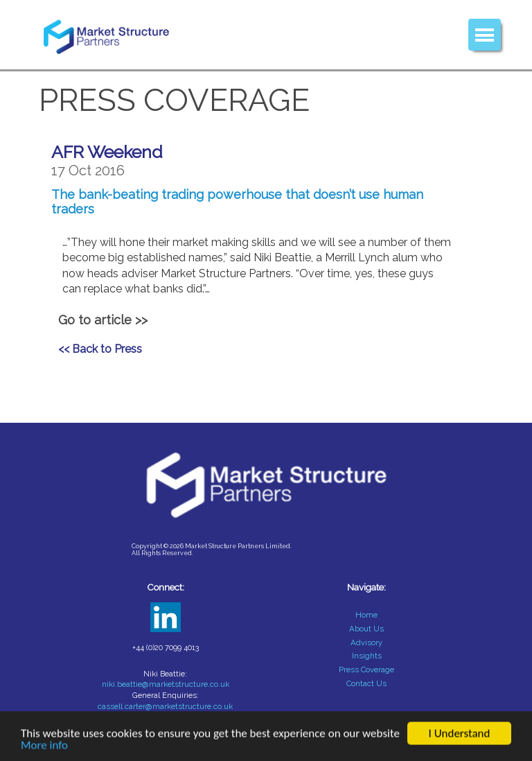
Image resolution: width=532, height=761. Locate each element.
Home (366, 615)
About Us (366, 629)
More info (44, 746)
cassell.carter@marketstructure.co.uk (165, 706)
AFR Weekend (107, 152)
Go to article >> (103, 320)
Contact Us (366, 683)
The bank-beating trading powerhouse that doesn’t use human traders (237, 202)
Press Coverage (366, 670)
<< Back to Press (100, 349)
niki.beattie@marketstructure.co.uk (166, 684)
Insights (367, 656)
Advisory (366, 642)
